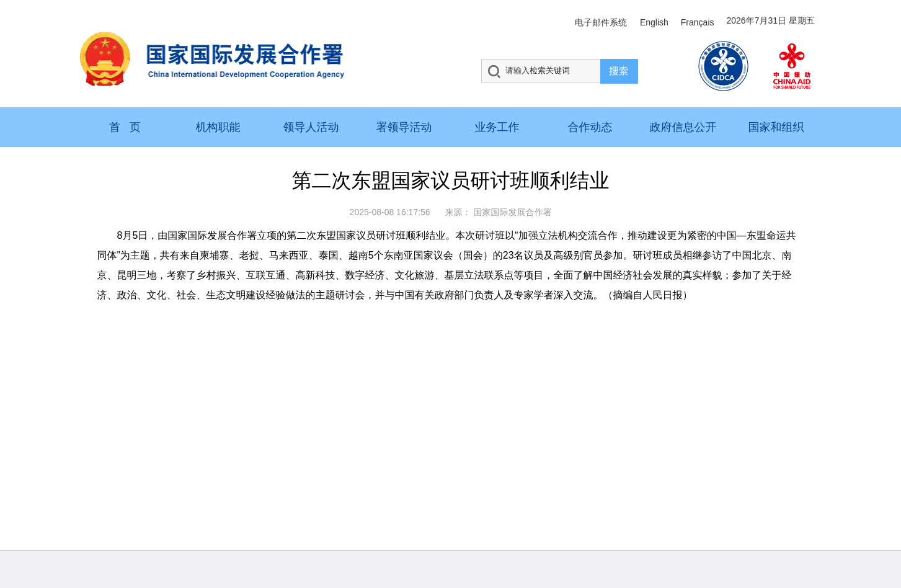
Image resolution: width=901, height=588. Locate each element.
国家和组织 (776, 127)
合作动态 (590, 127)
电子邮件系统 (601, 22)
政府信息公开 (683, 127)
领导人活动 (311, 127)
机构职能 (218, 127)
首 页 (125, 127)
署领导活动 (404, 127)
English (654, 22)
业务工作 (497, 127)
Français (698, 22)
